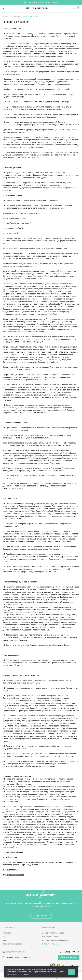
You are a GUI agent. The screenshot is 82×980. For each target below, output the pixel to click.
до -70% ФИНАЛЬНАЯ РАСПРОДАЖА (41, 2)
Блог (4, 940)
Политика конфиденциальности (55, 940)
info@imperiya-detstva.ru (16, 952)
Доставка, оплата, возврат (53, 933)
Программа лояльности (12, 944)
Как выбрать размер (51, 937)
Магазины (7, 933)
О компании (8, 927)
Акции (5, 937)
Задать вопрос (41, 916)
